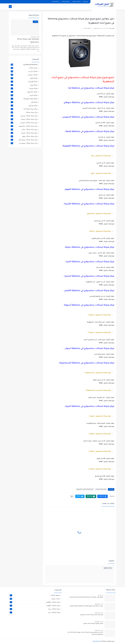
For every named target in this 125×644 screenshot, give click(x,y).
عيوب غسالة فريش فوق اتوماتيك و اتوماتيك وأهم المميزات (86, 606)
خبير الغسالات (96, 641)
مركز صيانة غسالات (101, 489)
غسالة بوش (24, 85)
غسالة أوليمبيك (24, 82)
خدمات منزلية (35, 599)
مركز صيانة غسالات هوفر (24, 136)
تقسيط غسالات (35, 595)
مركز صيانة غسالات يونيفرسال (24, 140)
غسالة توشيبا (24, 88)
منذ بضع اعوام (34, 37)
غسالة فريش (56, 2)
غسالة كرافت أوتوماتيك (24, 99)
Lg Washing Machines (24, 64)
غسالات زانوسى (76, 2)
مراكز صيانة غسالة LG (24, 109)
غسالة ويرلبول (24, 105)
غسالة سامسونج (24, 92)
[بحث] (10, 6)
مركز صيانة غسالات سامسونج (85, 489)
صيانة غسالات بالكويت (35, 605)
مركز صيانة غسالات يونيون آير (24, 143)
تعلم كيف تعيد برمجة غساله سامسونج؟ (28, 41)
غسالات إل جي (24, 71)
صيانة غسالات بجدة (35, 609)
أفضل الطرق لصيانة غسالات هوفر (93, 624)
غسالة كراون (24, 78)
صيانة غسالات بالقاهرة (35, 602)
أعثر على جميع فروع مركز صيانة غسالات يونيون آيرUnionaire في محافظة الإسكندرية (85, 633)
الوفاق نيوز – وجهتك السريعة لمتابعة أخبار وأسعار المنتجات (86, 597)
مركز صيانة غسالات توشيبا (24, 119)
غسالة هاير (24, 102)
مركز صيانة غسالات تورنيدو (24, 116)
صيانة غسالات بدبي (35, 612)
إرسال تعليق (108, 568)
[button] (102, 496)
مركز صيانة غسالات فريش (24, 133)
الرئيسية (85, 2)
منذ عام (100, 595)
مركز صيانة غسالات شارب (24, 129)
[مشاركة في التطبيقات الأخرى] (72, 496)
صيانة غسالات (66, 2)
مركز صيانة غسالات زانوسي (24, 123)
